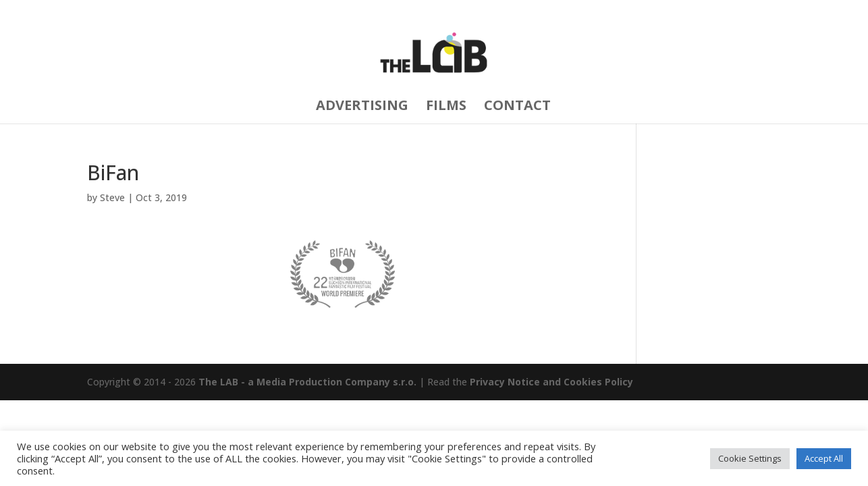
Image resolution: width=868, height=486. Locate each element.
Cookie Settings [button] (750, 458)
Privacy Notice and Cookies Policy (551, 382)
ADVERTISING (362, 107)
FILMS (446, 107)
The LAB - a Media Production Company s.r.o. (307, 382)
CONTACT (517, 107)
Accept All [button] (824, 458)
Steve (112, 197)
